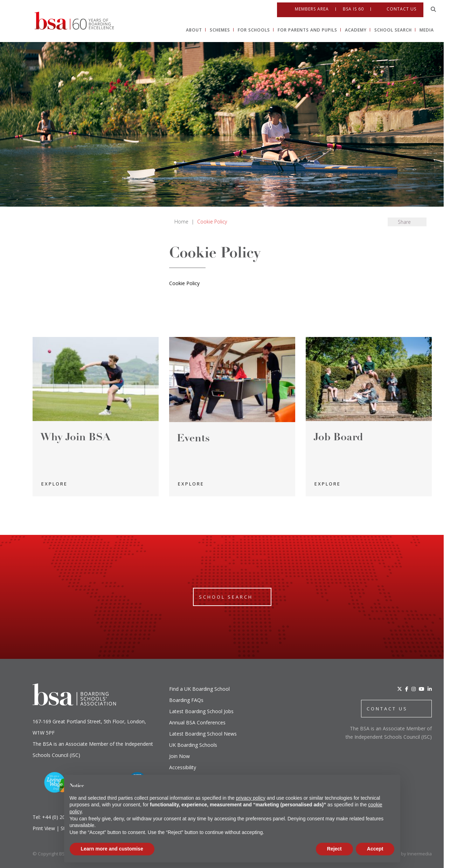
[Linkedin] (457, 326)
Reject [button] (334, 849)
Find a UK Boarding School (199, 689)
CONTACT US (387, 709)
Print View (44, 828)
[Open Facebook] (457, 282)
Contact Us (401, 6)
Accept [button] (375, 849)
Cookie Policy (184, 283)
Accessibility (183, 767)
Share (404, 222)
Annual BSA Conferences (197, 722)
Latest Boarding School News (203, 734)
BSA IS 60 (353, 7)
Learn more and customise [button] (112, 849)
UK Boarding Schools (193, 745)
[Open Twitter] (457, 268)
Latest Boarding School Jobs (201, 711)
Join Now (179, 756)
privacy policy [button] (251, 798)
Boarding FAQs (186, 700)
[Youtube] (457, 312)
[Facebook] (407, 689)
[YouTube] (422, 689)
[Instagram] (414, 689)
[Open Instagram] (457, 297)
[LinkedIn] (430, 689)
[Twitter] (400, 689)
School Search (226, 597)
